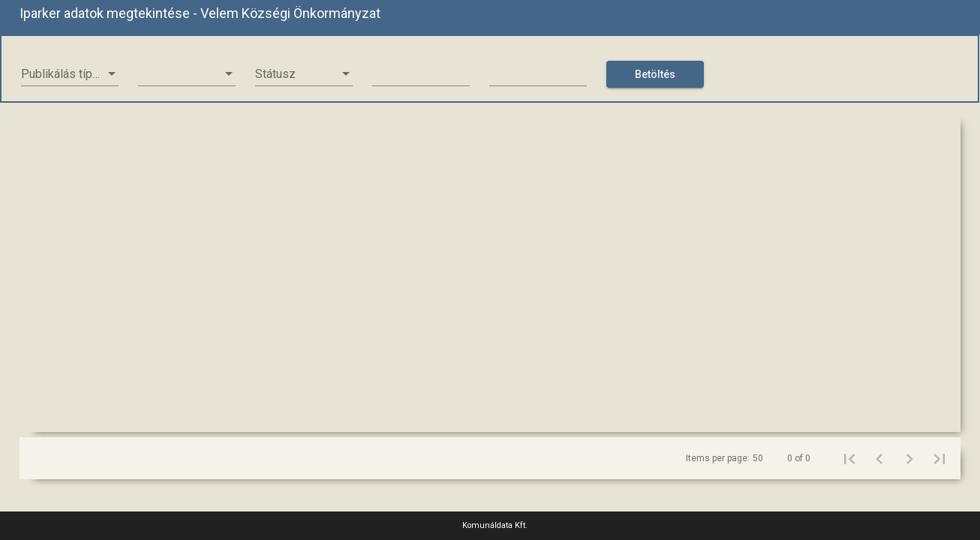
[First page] (849, 458)
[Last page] (939, 458)
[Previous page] (879, 458)
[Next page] (909, 458)
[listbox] (70, 74)
